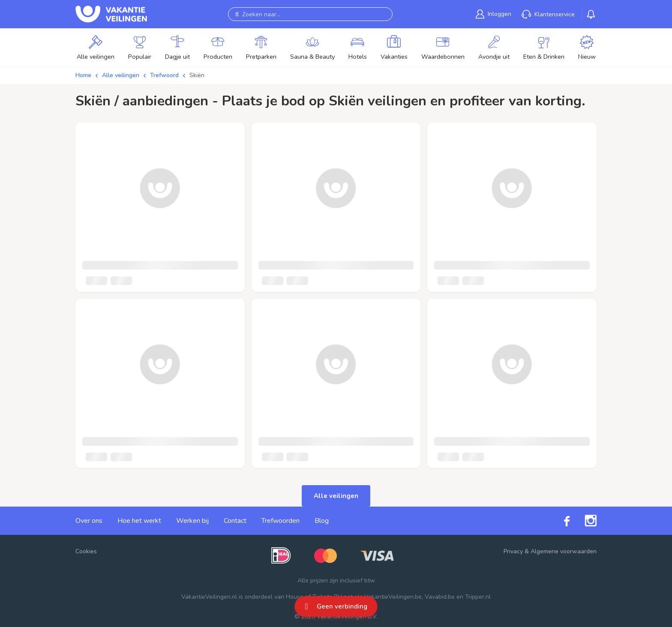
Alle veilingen (121, 75)
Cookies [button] (86, 551)
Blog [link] (322, 521)
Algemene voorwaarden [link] (564, 551)
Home (83, 75)
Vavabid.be (440, 597)
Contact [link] (235, 521)
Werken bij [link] (192, 521)
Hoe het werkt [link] (139, 521)
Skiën (197, 75)
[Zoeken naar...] (310, 14)
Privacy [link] (513, 551)
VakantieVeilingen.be (393, 597)
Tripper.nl (478, 597)
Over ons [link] (89, 521)
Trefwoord (164, 75)
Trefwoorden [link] (280, 521)
